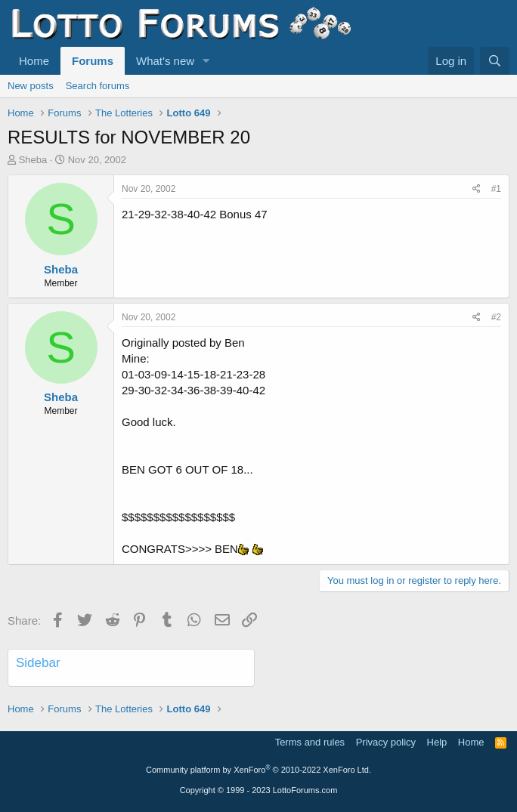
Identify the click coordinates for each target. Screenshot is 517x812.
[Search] (495, 61)
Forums (93, 61)
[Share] (477, 189)
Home (34, 61)
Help (437, 742)
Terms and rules (310, 742)
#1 (496, 189)
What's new (165, 61)
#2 (496, 317)
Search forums (98, 86)
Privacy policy (386, 742)
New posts (31, 86)
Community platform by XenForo (258, 770)
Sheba (33, 160)
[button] (206, 61)
